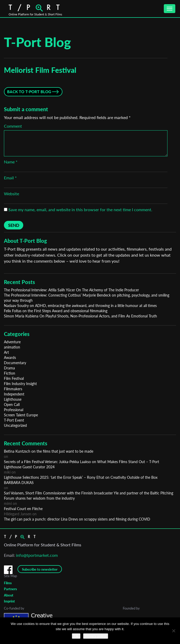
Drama (9, 368)
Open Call (12, 404)
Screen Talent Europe (21, 415)
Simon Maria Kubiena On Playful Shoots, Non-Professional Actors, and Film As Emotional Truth (80, 316)
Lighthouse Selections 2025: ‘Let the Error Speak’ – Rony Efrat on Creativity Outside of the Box (81, 477)
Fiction (10, 373)
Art (6, 352)
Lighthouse (13, 399)
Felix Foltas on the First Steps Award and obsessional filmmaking (56, 311)
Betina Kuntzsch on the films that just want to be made (49, 451)
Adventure (12, 342)
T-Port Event (14, 420)
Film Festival (14, 378)
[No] (173, 631)
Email (10, 178)
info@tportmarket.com (37, 555)
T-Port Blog (37, 42)
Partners (10, 589)
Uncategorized (15, 425)
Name (11, 162)
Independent (14, 394)
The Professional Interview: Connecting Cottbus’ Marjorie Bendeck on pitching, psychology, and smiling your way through (87, 298)
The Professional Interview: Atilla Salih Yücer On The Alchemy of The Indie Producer (71, 290)
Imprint (9, 601)
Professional (14, 410)
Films (8, 583)
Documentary (15, 363)
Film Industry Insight (20, 384)
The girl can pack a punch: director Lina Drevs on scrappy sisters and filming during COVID (77, 519)
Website (11, 194)
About (9, 595)
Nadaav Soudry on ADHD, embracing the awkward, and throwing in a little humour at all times (80, 306)
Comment (13, 126)
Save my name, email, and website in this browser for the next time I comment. (80, 209)
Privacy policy (95, 636)
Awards (10, 358)
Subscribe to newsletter (40, 569)
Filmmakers (13, 389)
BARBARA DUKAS (19, 483)
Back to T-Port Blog (29, 92)
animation (12, 347)
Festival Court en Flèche (23, 509)
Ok (76, 636)
